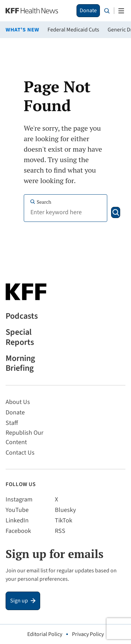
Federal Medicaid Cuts (73, 30)
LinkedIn (17, 520)
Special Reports (20, 338)
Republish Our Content (24, 437)
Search (41, 202)
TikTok (64, 520)
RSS (60, 531)
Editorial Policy (45, 634)
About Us (18, 402)
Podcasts (22, 316)
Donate (88, 10)
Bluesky (65, 510)
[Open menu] (121, 11)
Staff (12, 423)
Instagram (19, 500)
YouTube (17, 510)
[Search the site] (107, 11)
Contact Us (20, 453)
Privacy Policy (88, 634)
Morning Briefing (20, 364)
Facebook (18, 531)
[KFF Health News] (32, 11)
